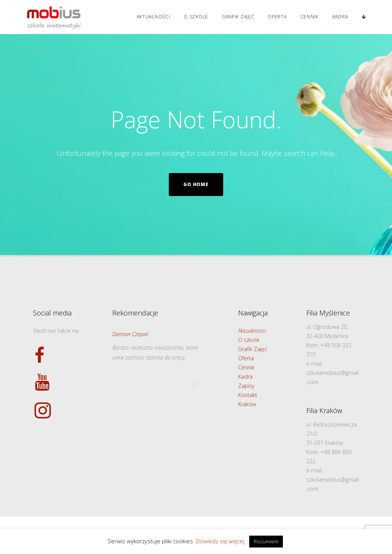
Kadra (340, 17)
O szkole (196, 17)
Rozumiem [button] (266, 541)
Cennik (310, 17)
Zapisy (246, 386)
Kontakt (248, 395)
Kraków (247, 404)
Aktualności (154, 17)
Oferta (277, 17)
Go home (196, 184)
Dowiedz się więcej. (221, 541)
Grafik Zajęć (238, 17)
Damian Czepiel (130, 334)
